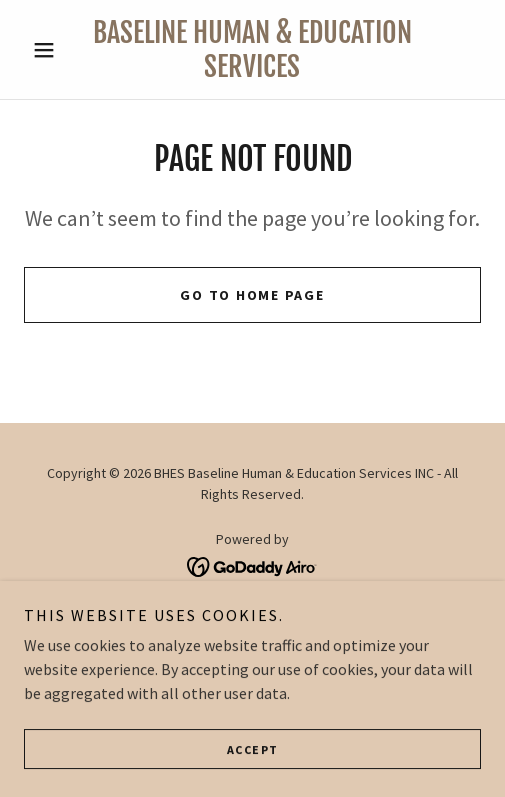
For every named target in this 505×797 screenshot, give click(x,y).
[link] (253, 49)
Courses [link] (252, 666)
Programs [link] (252, 640)
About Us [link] (253, 614)
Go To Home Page (252, 295)
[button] (58, 50)
